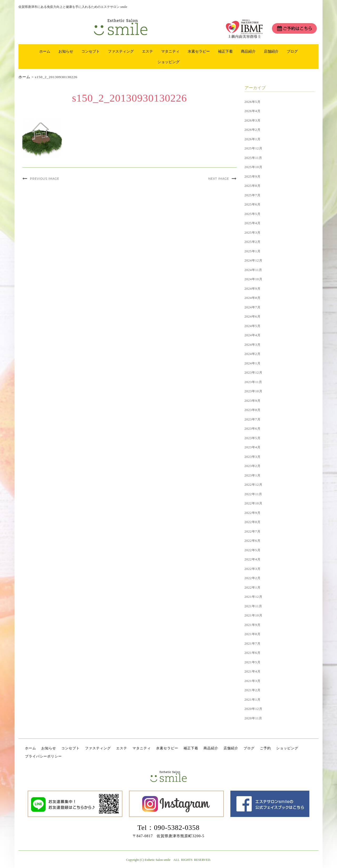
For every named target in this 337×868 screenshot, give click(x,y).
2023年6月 (253, 429)
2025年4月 (253, 223)
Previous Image (45, 179)
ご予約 (265, 748)
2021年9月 (253, 625)
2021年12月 (254, 597)
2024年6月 (253, 317)
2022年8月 (253, 522)
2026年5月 (253, 102)
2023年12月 (254, 373)
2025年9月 (253, 177)
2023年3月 (253, 457)
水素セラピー (199, 51)
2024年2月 (253, 354)
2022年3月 (253, 569)
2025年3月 (253, 233)
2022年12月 (254, 485)
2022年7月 (253, 531)
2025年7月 (253, 195)
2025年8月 (253, 186)
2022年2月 (253, 578)
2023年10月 (254, 391)
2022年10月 (254, 503)
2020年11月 (254, 718)
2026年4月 (253, 111)
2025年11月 (254, 158)
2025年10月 (254, 167)
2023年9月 (253, 401)
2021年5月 (253, 662)
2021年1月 (253, 700)
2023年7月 (253, 419)
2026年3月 (253, 121)
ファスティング (121, 51)
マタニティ (170, 51)
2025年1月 (253, 251)
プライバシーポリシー (43, 756)
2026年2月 (253, 130)
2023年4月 (253, 447)
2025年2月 (253, 242)
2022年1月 (253, 588)
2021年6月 (253, 653)
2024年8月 (253, 298)
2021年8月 (253, 634)
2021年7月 (253, 644)
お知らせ (66, 51)
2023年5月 (253, 438)
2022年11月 (254, 494)
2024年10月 (254, 279)
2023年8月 (253, 410)
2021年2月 (253, 690)
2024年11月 (254, 270)
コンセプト (91, 51)
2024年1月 (253, 363)
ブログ (292, 51)
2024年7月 (253, 307)
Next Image (219, 179)
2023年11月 (254, 382)
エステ (147, 51)
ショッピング (168, 62)
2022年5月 (253, 550)
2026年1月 (253, 139)
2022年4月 (253, 559)
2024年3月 (253, 345)
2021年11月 (254, 606)
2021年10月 (254, 615)
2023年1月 (253, 475)
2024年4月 (253, 335)
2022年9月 (253, 513)
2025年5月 (253, 214)
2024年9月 (253, 289)
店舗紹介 (271, 51)
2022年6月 (253, 541)
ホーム (45, 51)
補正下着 (225, 51)
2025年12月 (254, 148)
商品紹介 (248, 51)
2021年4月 (253, 671)
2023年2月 (253, 466)
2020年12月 (254, 709)
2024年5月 (253, 326)
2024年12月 (254, 260)
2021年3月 (253, 681)
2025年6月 (253, 204)
